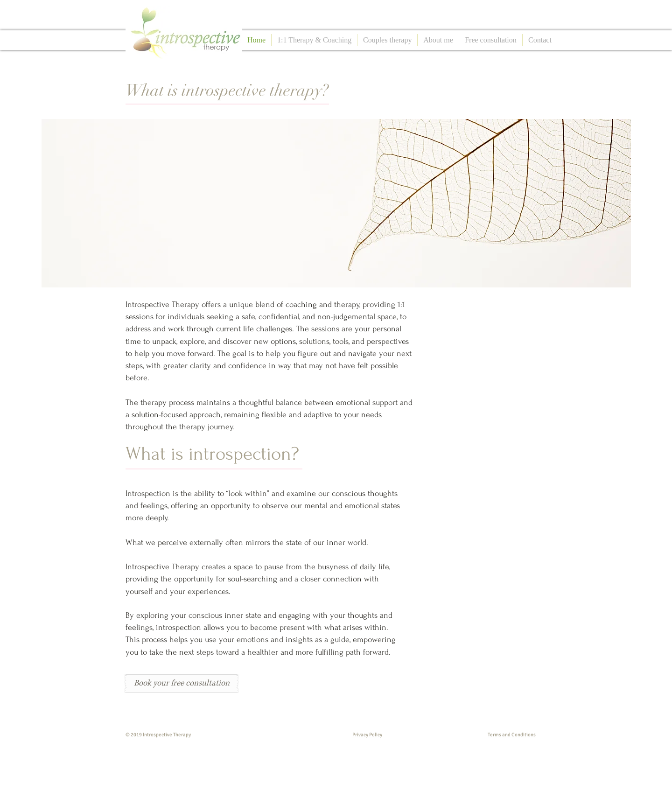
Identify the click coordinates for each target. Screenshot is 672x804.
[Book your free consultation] (182, 684)
